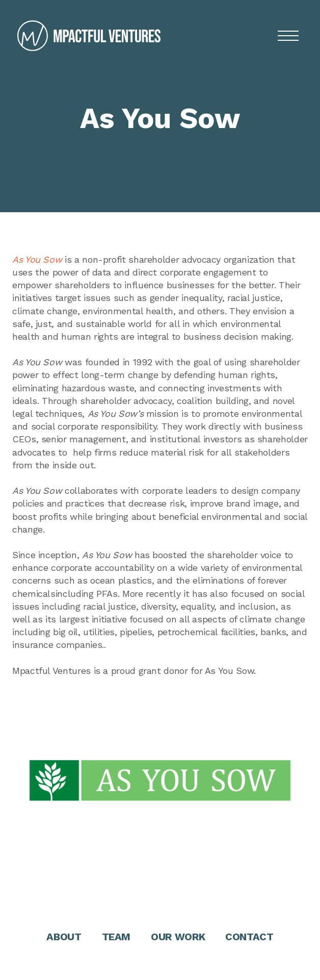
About (64, 937)
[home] (86, 36)
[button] (288, 36)
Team (116, 937)
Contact (249, 937)
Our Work (178, 937)
